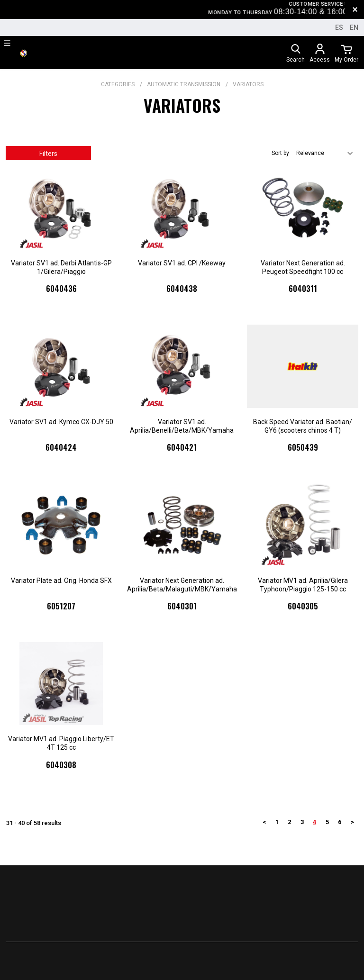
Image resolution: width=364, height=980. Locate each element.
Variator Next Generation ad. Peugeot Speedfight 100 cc (303, 267)
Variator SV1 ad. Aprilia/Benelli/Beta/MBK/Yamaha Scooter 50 (182, 426)
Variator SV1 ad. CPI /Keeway (182, 263)
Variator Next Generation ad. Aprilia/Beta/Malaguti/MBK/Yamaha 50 (182, 585)
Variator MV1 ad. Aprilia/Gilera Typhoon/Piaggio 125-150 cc (303, 585)
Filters (48, 154)
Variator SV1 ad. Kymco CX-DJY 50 (61, 422)
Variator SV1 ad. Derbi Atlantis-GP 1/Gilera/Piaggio (61, 267)
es (339, 27)
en (354, 27)
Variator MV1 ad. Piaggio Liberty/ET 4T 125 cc (61, 743)
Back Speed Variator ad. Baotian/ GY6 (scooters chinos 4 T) (303, 426)
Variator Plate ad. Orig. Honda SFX (61, 581)
